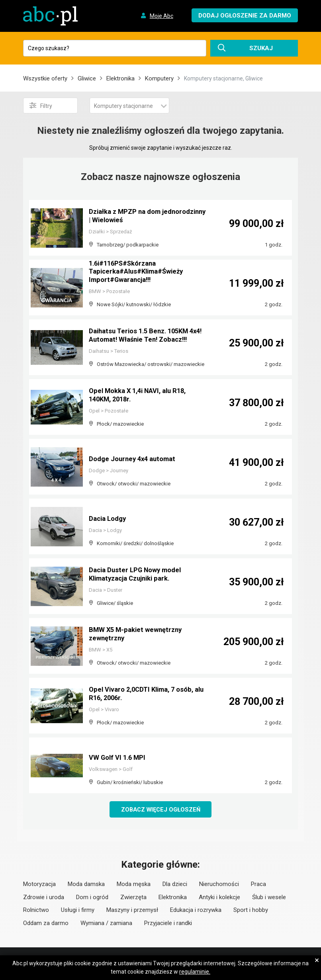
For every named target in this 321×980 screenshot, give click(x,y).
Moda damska (86, 885)
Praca (258, 885)
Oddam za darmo (46, 923)
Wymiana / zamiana (106, 923)
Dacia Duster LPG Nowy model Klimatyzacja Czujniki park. (138, 575)
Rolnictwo (36, 911)
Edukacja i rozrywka (196, 911)
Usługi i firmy (78, 911)
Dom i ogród (92, 898)
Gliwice (87, 78)
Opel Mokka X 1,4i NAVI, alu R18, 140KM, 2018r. (142, 396)
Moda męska (134, 885)
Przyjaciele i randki (168, 923)
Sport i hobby (251, 911)
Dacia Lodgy (109, 519)
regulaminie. (195, 972)
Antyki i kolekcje (219, 898)
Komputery (159, 78)
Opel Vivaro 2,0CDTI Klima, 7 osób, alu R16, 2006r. (145, 695)
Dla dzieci (175, 885)
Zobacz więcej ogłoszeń (161, 810)
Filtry (41, 106)
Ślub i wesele (269, 898)
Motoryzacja (39, 885)
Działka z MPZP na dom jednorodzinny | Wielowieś (132, 217)
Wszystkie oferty (45, 78)
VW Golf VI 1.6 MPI (119, 758)
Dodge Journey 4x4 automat (135, 459)
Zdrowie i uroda (44, 898)
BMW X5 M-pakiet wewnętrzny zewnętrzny (138, 635)
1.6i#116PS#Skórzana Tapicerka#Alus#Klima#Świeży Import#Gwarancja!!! (140, 273)
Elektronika (120, 78)
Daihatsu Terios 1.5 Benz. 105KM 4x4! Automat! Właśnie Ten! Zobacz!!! (142, 333)
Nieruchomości (219, 885)
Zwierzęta (133, 898)
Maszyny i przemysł (132, 911)
